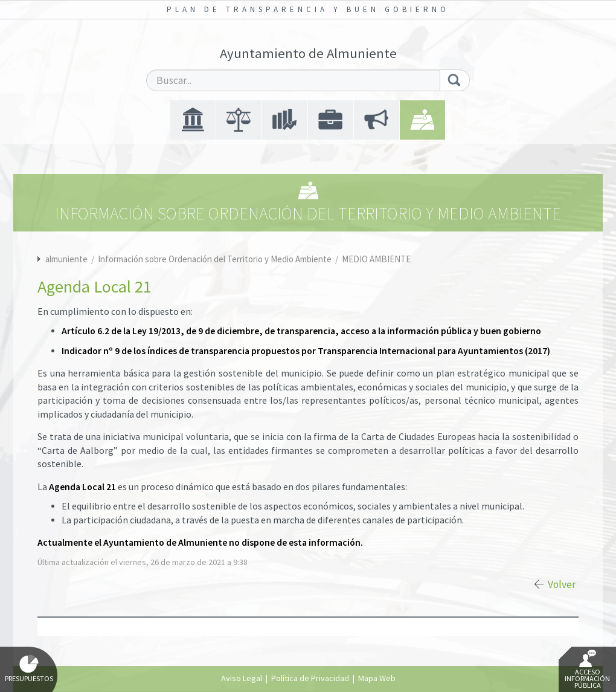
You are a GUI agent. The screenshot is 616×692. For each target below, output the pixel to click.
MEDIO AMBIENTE (376, 259)
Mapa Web (377, 678)
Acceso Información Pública (587, 670)
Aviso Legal (242, 678)
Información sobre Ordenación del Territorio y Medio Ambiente (216, 259)
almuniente (66, 259)
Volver (562, 584)
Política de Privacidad (310, 678)
